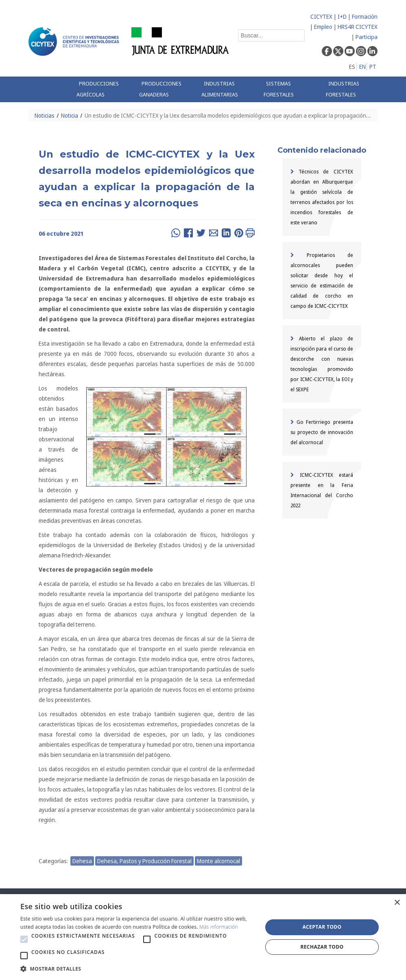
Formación (365, 16)
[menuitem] (101, 89)
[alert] (203, 937)
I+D (342, 16)
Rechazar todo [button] (322, 947)
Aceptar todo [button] (322, 927)
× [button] (397, 903)
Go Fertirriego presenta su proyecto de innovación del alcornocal (322, 432)
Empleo (323, 27)
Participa (367, 37)
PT (373, 67)
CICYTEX (321, 16)
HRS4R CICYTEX (358, 27)
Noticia (70, 115)
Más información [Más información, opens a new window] (219, 927)
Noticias (45, 115)
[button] (24, 939)
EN (362, 67)
